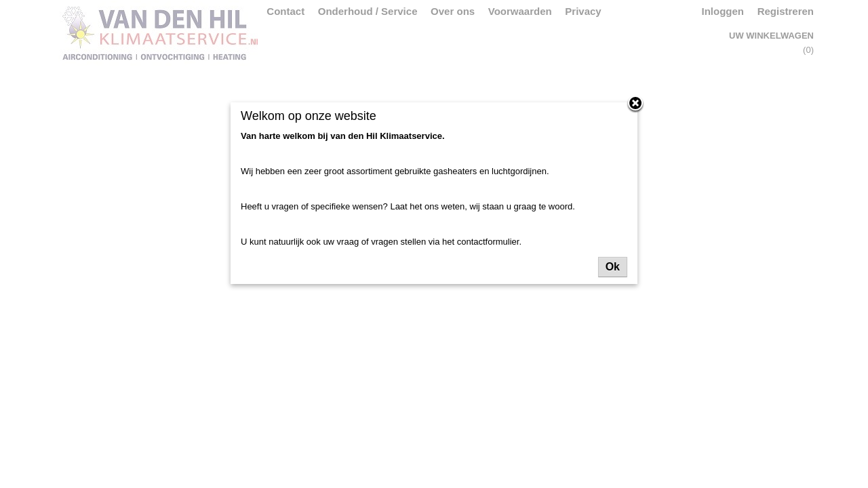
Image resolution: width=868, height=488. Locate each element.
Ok (613, 267)
